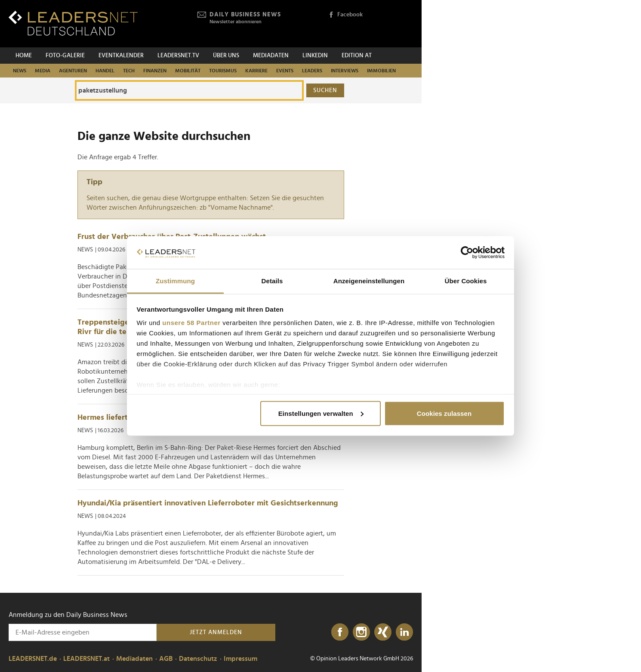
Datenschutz (198, 659)
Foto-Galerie (65, 56)
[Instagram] (361, 632)
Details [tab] (272, 281)
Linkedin (315, 56)
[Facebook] (340, 632)
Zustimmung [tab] (175, 281)
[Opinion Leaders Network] (393, 24)
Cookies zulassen (444, 413)
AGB (166, 659)
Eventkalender (121, 56)
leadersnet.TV (178, 56)
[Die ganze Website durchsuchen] (189, 90)
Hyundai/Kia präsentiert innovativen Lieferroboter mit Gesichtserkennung (208, 503)
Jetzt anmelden (216, 632)
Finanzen (155, 71)
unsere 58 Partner (191, 323)
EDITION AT (357, 56)
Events (285, 71)
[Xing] (383, 632)
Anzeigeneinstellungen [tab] (369, 281)
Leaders (312, 71)
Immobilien (381, 71)
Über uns (226, 56)
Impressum (240, 659)
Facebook (345, 15)
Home (24, 56)
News (20, 71)
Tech (129, 71)
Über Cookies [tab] (466, 281)
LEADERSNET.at (86, 659)
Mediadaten (271, 56)
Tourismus (223, 71)
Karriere (256, 71)
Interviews (345, 71)
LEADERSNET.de (33, 659)
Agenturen (73, 71)
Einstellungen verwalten (321, 413)
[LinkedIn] (404, 632)
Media (43, 71)
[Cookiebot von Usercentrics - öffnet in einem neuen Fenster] (467, 253)
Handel (105, 71)
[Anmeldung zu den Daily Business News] (83, 632)
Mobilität (188, 71)
